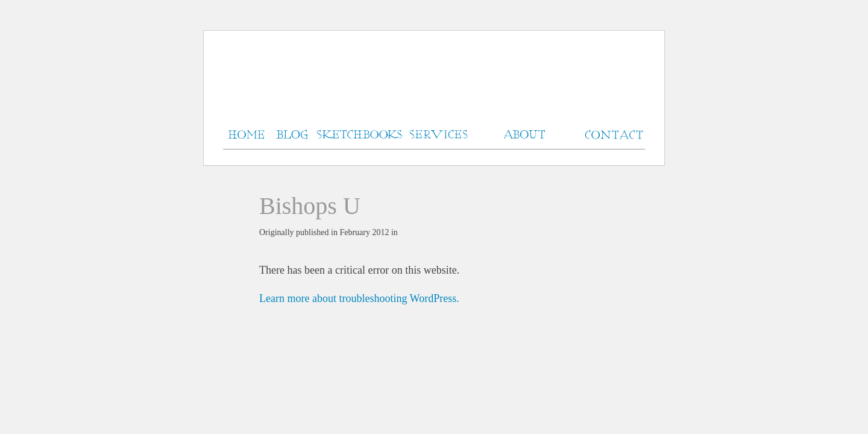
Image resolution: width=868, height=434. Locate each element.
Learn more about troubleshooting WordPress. (359, 298)
